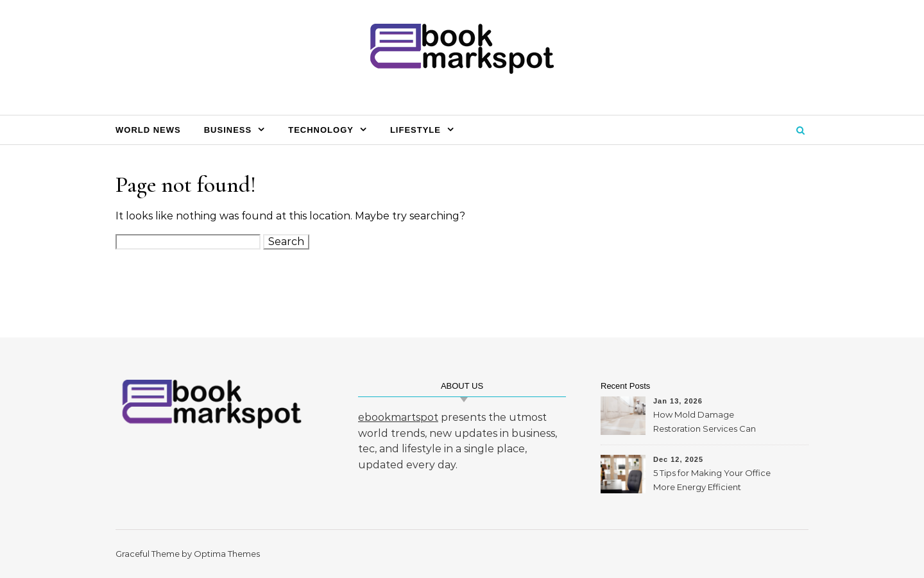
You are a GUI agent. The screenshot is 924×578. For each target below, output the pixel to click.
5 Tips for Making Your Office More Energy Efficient (712, 480)
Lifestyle (415, 130)
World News (148, 130)
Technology (321, 130)
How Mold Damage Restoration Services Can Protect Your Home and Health (705, 423)
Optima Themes (227, 554)
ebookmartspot (398, 417)
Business (228, 130)
